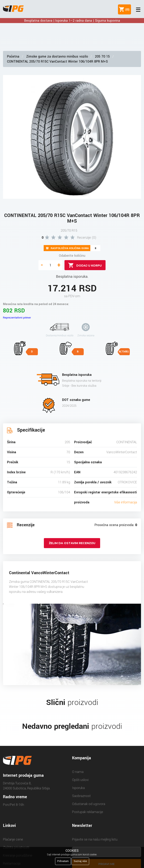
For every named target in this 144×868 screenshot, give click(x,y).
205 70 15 (102, 56)
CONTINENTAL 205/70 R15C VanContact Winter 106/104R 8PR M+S (57, 61)
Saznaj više (80, 861)
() (127, 9)
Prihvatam (63, 861)
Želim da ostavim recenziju (72, 543)
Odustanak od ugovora (89, 804)
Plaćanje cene (13, 839)
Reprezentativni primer (17, 318)
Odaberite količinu (72, 256)
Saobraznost (81, 796)
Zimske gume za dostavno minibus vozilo (57, 56)
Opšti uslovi (80, 780)
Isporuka (78, 788)
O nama (78, 772)
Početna (13, 56)
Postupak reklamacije (88, 812)
